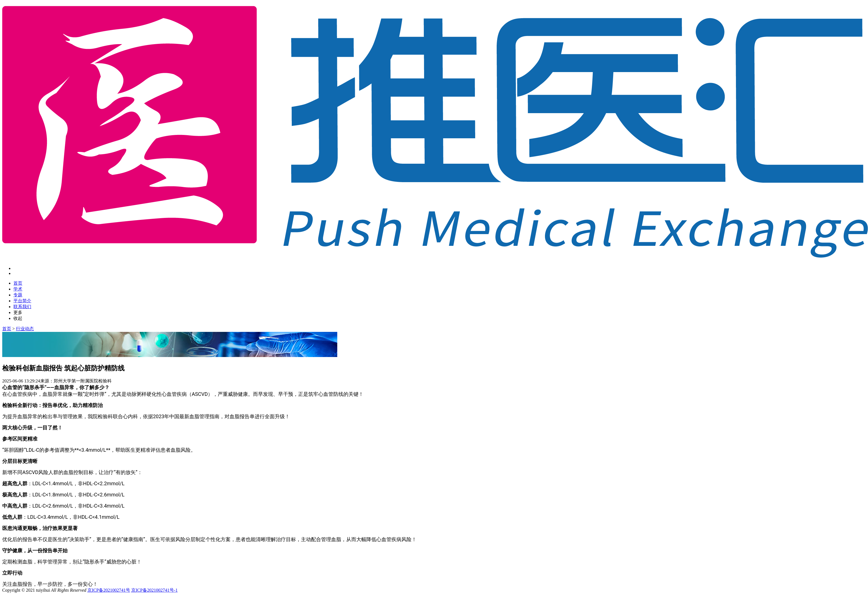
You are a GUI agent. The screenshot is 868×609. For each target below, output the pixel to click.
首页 (18, 283)
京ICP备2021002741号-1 (154, 590)
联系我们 (22, 307)
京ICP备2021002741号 (109, 590)
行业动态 (25, 329)
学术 (18, 289)
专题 (18, 295)
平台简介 (22, 301)
